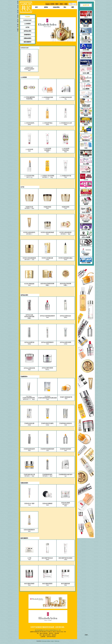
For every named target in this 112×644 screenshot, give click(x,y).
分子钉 (22, 187)
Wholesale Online (46, 641)
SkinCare (57, 641)
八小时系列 (24, 77)
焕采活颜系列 (24, 538)
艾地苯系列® (24, 377)
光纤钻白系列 (24, 295)
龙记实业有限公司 (40, 630)
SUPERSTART (25, 48)
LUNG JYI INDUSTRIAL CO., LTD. (53, 630)
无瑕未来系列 (24, 483)
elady (52, 641)
